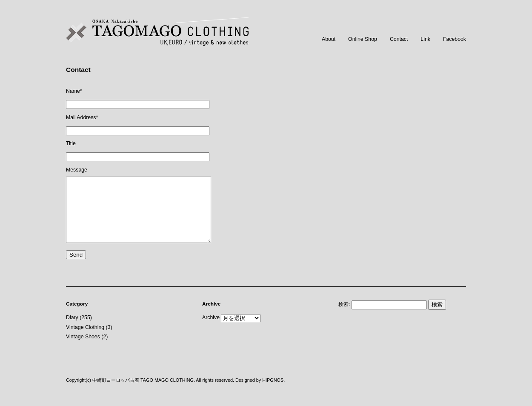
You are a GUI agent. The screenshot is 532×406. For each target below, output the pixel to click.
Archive (211, 330)
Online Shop (363, 39)
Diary (72, 330)
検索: (344, 317)
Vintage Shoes (83, 349)
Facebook (455, 39)
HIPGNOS (273, 393)
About (329, 39)
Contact (399, 39)
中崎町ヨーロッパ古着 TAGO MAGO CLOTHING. (144, 393)
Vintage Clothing (85, 340)
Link (425, 39)
